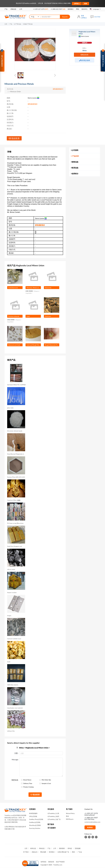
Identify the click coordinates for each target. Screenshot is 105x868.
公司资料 (75, 150)
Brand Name (27, 780)
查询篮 (70, 848)
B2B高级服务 (33, 813)
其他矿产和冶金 (28, 24)
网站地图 (43, 852)
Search (65, 17)
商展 (73, 852)
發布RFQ (84, 9)
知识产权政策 (60, 862)
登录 (86, 4)
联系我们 (71, 9)
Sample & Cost (46, 783)
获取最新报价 (58, 89)
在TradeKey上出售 (53, 813)
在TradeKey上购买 (53, 816)
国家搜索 (62, 848)
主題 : (16, 753)
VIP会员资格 (33, 816)
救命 (67, 816)
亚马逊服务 (52, 828)
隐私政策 (51, 862)
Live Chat (97, 17)
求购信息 (13, 9)
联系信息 (75, 168)
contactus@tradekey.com (92, 822)
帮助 (78, 9)
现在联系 (14, 138)
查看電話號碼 (85, 60)
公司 (21, 9)
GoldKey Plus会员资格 (36, 819)
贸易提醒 (78, 848)
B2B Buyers (70, 819)
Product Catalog (29, 787)
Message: (15, 760)
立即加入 (77, 4)
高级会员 (35, 852)
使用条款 (43, 862)
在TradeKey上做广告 (54, 819)
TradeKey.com (58, 865)
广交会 (80, 852)
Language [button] (95, 9)
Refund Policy (70, 813)
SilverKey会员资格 (35, 825)
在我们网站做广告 (63, 852)
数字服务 (51, 824)
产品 (6, 9)
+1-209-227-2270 (41, 9)
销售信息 (75, 162)
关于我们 (26, 852)
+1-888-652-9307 (58, 9)
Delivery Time (28, 783)
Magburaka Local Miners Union (87, 33)
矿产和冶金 (18, 24)
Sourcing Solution (35, 828)
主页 (6, 24)
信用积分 (75, 174)
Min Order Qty (46, 780)
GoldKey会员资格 (35, 822)
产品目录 (75, 156)
